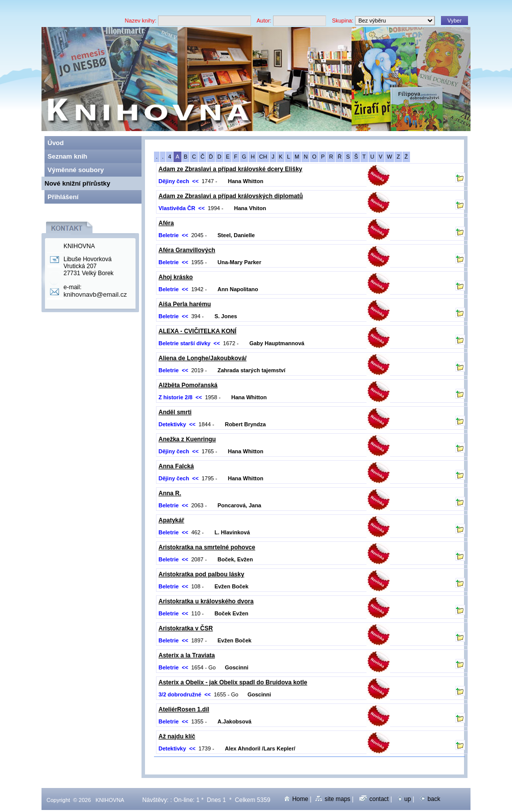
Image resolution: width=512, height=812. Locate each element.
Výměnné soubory (76, 170)
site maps (333, 799)
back (430, 799)
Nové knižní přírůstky (77, 183)
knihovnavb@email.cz (95, 294)
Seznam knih (67, 156)
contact (374, 799)
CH (263, 157)
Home (296, 799)
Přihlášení (63, 197)
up (404, 799)
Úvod (56, 143)
